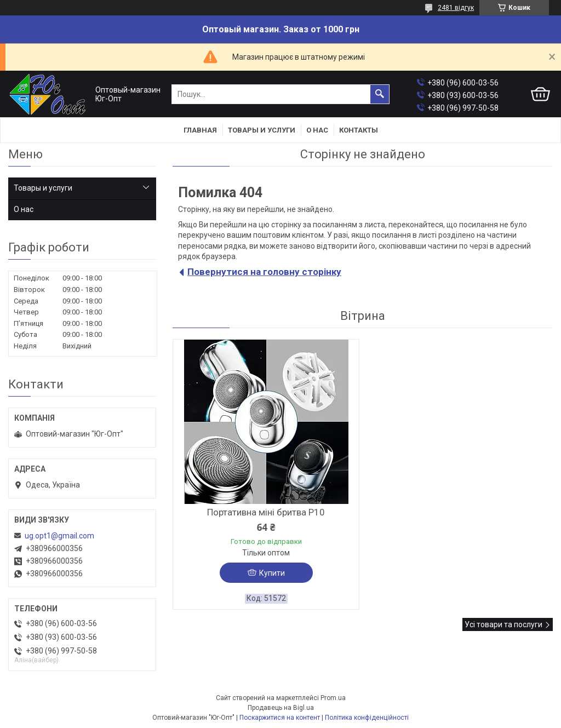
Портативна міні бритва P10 (266, 512)
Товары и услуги (262, 130)
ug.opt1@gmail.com (59, 536)
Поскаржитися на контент (280, 718)
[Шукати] (380, 94)
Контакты (359, 130)
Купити (272, 573)
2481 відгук (456, 8)
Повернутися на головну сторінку (264, 272)
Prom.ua (333, 698)
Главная (200, 130)
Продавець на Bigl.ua (281, 708)
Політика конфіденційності (367, 718)
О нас (317, 130)
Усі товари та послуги (503, 624)
